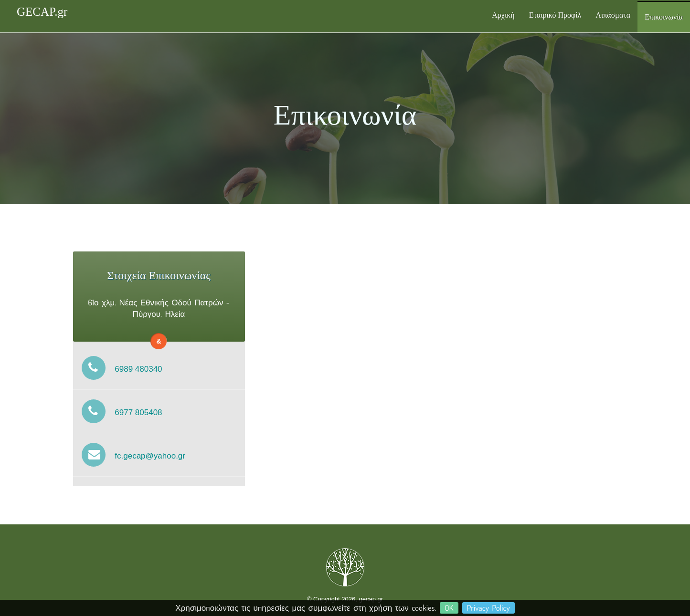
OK (449, 608)
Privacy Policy (488, 608)
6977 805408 (118, 412)
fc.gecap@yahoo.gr (129, 456)
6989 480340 (118, 369)
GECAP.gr (42, 12)
